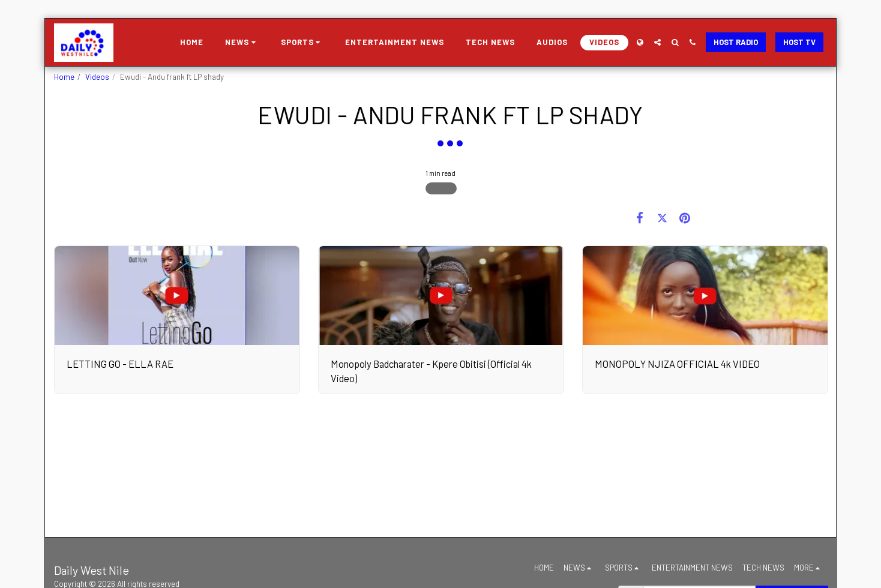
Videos (97, 77)
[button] (242, 43)
